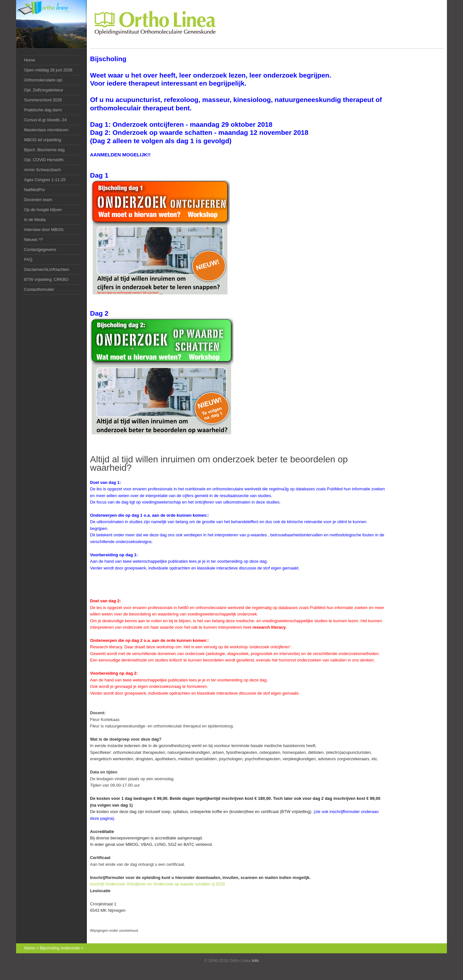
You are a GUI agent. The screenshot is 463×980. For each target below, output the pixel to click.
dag (44, 150)
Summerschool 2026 (43, 100)
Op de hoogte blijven (43, 210)
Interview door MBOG (44, 230)
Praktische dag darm (43, 110)
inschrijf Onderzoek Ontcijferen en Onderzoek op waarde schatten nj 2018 (158, 884)
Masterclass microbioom (46, 130)
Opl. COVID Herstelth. (44, 160)
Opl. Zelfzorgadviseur (44, 90)
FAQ (28, 259)
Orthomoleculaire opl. (44, 80)
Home (30, 60)
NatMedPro (35, 190)
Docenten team (38, 200)
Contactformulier (39, 289)
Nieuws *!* (34, 240)
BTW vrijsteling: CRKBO (46, 279)
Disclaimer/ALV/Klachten (47, 269)
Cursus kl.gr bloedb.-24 (45, 120)
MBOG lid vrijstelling (43, 140)
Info (255, 961)
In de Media (35, 220)
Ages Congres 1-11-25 (45, 180)
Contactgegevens (40, 250)
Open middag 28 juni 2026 (48, 70)
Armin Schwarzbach (42, 170)
